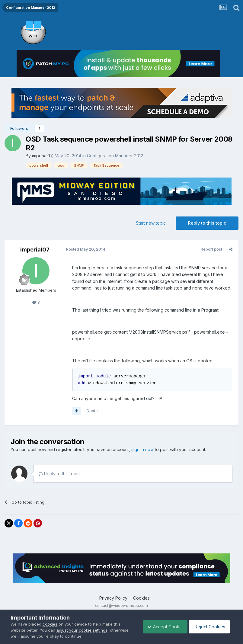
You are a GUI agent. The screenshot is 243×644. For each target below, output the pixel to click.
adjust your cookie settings (82, 630)
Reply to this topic (207, 223)
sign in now (142, 449)
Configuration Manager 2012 (115, 156)
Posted (85, 249)
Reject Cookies (210, 627)
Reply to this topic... (61, 474)
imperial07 (42, 156)
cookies (50, 624)
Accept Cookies (162, 627)
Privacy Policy (113, 598)
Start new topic (151, 223)
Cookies (141, 598)
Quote (91, 411)
